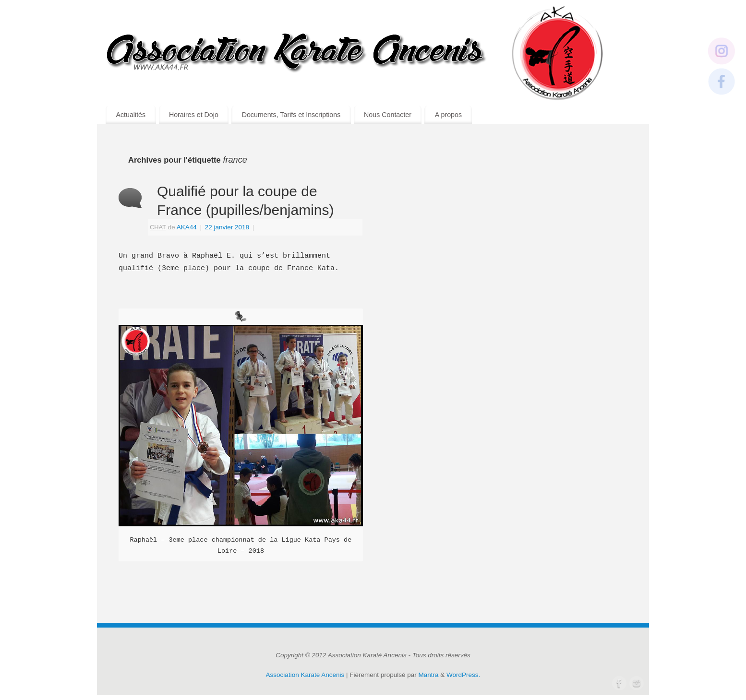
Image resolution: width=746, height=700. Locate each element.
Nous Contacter (388, 115)
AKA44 (187, 227)
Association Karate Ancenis (305, 675)
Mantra (429, 675)
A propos (448, 115)
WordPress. (463, 675)
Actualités (131, 115)
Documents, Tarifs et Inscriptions (291, 115)
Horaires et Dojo (194, 115)
